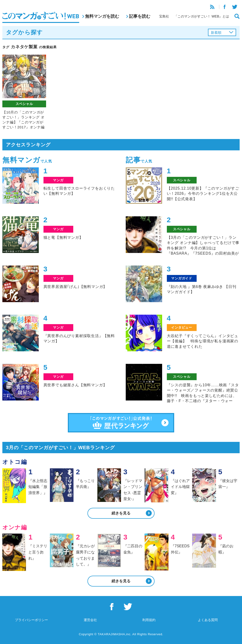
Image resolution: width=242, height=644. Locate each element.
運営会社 (90, 620)
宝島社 (164, 16)
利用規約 (149, 620)
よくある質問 (208, 620)
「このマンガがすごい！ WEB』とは (202, 16)
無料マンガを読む (102, 16)
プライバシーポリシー (31, 620)
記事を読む (140, 16)
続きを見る (121, 513)
